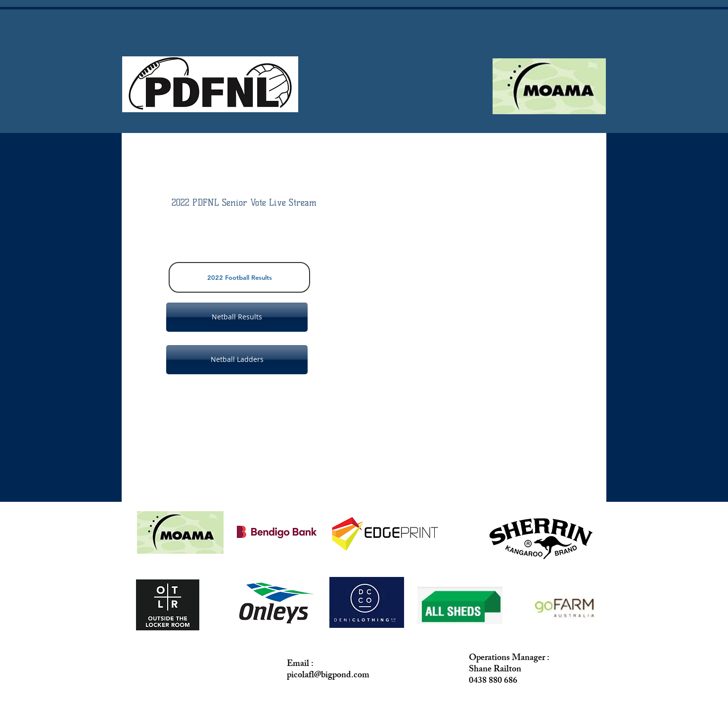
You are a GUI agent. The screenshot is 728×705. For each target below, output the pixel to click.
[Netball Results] (237, 317)
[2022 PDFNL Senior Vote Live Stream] (244, 203)
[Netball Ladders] (237, 360)
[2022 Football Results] (239, 277)
